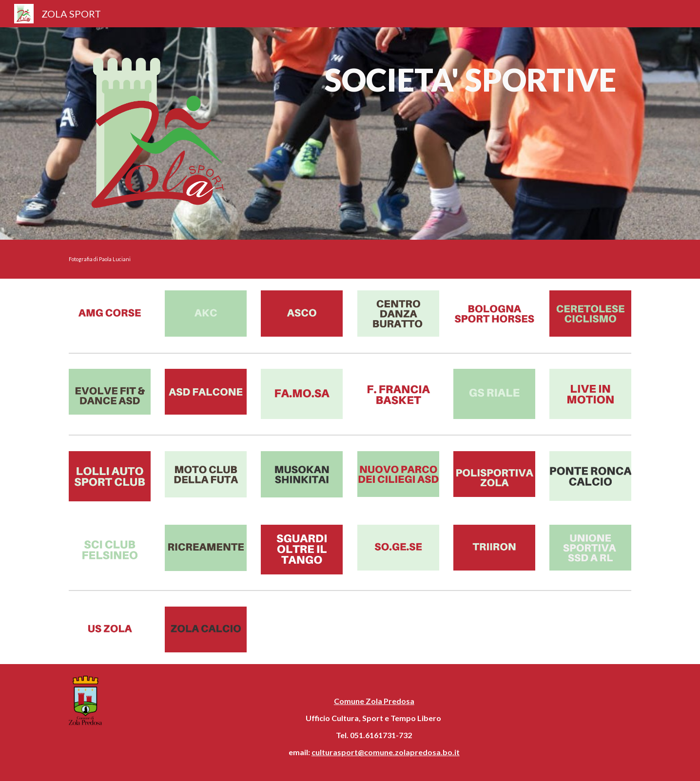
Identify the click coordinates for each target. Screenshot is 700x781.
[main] (470, 84)
